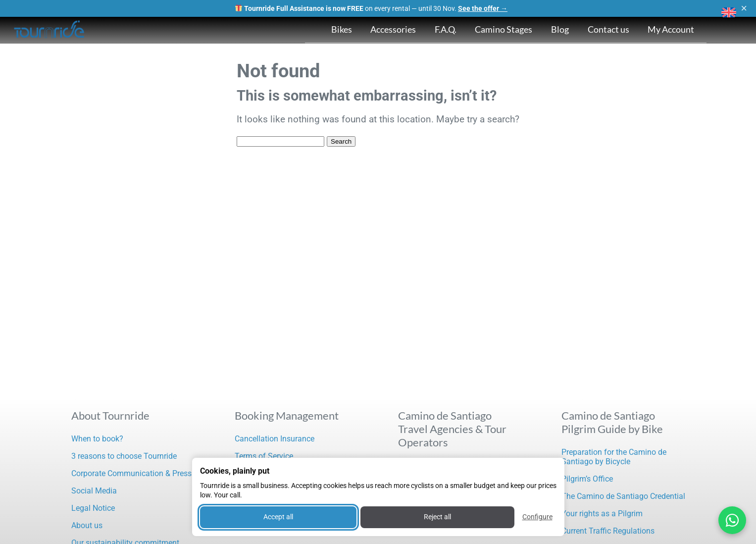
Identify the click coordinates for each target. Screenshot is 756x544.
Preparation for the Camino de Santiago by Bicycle (614, 457)
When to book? (97, 439)
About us (87, 525)
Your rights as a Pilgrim (602, 514)
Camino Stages (504, 29)
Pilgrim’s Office (587, 479)
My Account (671, 29)
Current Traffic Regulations (608, 531)
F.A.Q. (446, 29)
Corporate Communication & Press (131, 473)
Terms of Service (264, 456)
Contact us (608, 29)
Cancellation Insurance (275, 439)
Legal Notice (93, 508)
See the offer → (483, 8)
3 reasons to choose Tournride (124, 456)
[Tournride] (50, 30)
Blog (560, 29)
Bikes (342, 29)
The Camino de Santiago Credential (623, 496)
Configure (537, 517)
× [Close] (744, 8)
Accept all (278, 517)
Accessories (393, 29)
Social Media (94, 491)
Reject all (437, 517)
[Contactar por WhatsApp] (732, 520)
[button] (729, 12)
